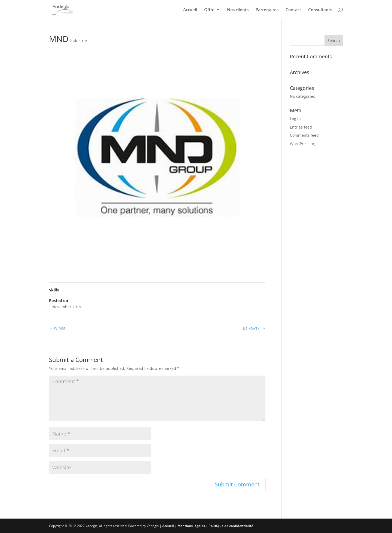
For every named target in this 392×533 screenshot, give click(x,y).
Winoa (57, 328)
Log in (295, 119)
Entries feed (301, 127)
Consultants (320, 10)
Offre (209, 10)
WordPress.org (303, 144)
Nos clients (238, 10)
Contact (293, 10)
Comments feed (304, 135)
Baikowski (254, 328)
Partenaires (267, 10)
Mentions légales (191, 526)
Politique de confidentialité (231, 526)
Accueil (190, 10)
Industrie (79, 40)
